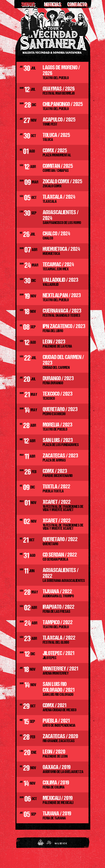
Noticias (52, 5)
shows (28, 5)
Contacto (77, 5)
